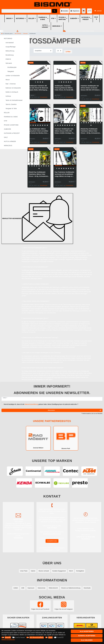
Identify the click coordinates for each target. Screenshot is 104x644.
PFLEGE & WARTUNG (62, 18)
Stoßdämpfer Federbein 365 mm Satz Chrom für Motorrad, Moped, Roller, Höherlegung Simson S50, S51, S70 (38, 88)
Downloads (87, 588)
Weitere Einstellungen (8, 639)
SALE (96, 17)
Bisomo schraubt (44, 571)
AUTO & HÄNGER (45, 26)
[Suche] (55, 11)
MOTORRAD (20, 18)
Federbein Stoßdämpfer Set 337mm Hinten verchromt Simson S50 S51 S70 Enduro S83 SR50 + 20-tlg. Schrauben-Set (91, 88)
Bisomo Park (66, 438)
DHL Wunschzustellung (37, 637)
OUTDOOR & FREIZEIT (86, 18)
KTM (53, 18)
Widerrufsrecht (53, 588)
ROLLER (31, 18)
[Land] (84, 11)
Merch (71, 571)
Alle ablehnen (87, 640)
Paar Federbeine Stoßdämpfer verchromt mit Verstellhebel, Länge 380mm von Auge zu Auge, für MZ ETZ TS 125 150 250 (65, 174)
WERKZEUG (56, 26)
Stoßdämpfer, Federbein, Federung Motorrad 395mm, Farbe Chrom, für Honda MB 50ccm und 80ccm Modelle (64, 88)
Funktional (60, 637)
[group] (39, 72)
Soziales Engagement (59, 571)
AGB (23, 588)
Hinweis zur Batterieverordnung (71, 588)
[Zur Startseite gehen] (7, 34)
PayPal (50, 637)
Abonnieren (74, 410)
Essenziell (8, 637)
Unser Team (24, 571)
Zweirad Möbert (38, 438)
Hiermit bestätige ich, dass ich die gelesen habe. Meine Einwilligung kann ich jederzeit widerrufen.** (41, 404)
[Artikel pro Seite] (59, 51)
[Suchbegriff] (26, 11)
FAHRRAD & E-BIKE (43, 18)
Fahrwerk (25, 34)
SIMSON (9, 18)
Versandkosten (44, 97)
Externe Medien (20, 637)
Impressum (31, 588)
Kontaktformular (52, 541)
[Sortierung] (43, 51)
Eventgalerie (80, 571)
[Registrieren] (75, 11)
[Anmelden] (65, 11)
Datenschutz (42, 588)
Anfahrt (16, 588)
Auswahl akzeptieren (87, 636)
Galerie (33, 571)
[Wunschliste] (89, 11)
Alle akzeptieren (87, 631)
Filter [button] (68, 52)
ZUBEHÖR (73, 18)
